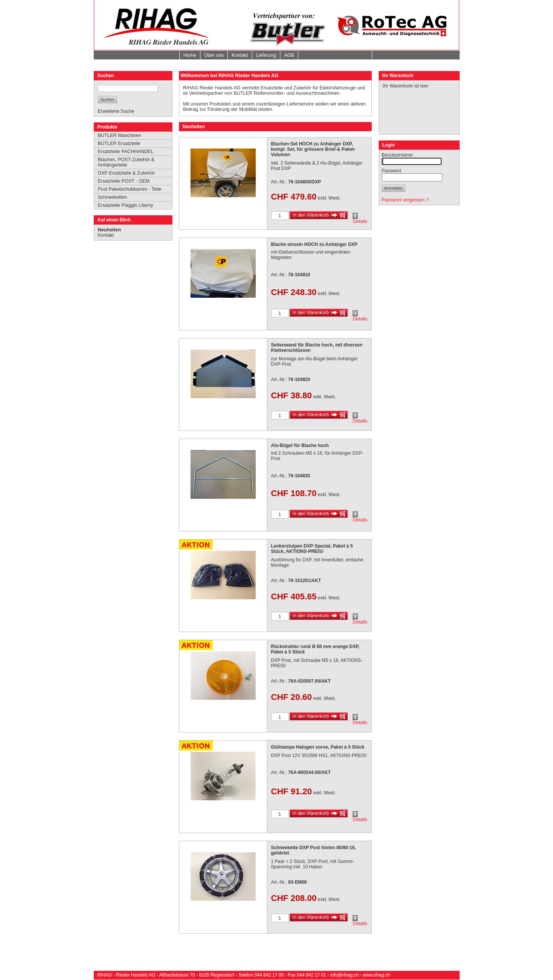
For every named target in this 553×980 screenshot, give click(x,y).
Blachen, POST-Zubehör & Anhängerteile (126, 162)
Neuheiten (109, 230)
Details (360, 221)
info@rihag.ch (344, 975)
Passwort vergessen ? (405, 200)
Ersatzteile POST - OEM (124, 181)
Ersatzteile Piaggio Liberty (126, 205)
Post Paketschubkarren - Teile (130, 189)
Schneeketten (113, 197)
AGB (289, 55)
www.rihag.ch (377, 975)
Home (190, 55)
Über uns (214, 55)
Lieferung (266, 55)
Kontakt (240, 55)
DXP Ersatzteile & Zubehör (127, 173)
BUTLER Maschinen (120, 135)
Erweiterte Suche (116, 111)
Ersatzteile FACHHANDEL (126, 152)
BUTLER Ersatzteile (119, 144)
